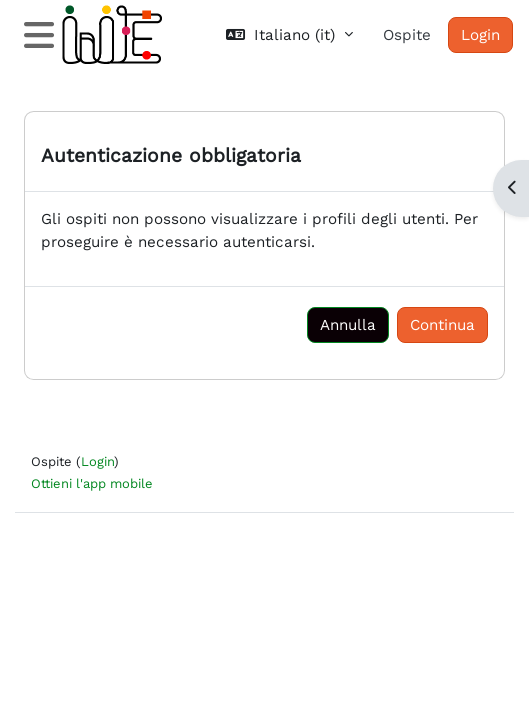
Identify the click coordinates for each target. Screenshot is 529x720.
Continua (442, 325)
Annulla (348, 325)
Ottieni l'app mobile (92, 483)
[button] (289, 35)
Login (480, 35)
